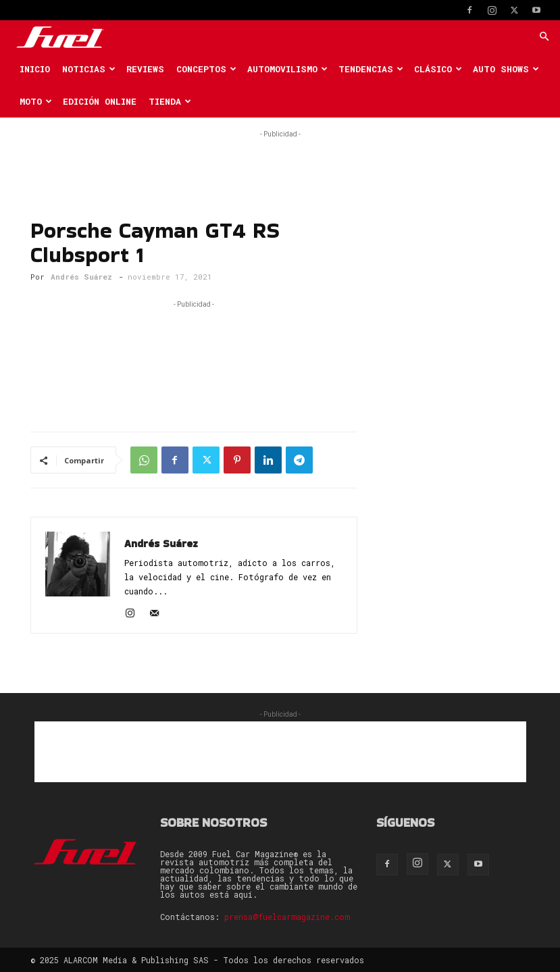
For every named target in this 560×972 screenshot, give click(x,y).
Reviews (145, 69)
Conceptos (206, 69)
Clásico (438, 69)
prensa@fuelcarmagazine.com (287, 917)
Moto (36, 101)
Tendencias (371, 69)
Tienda (170, 101)
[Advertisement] (280, 161)
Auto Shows (506, 69)
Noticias (89, 69)
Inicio (35, 69)
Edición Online (100, 101)
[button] (544, 37)
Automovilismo (287, 69)
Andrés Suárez (81, 277)
